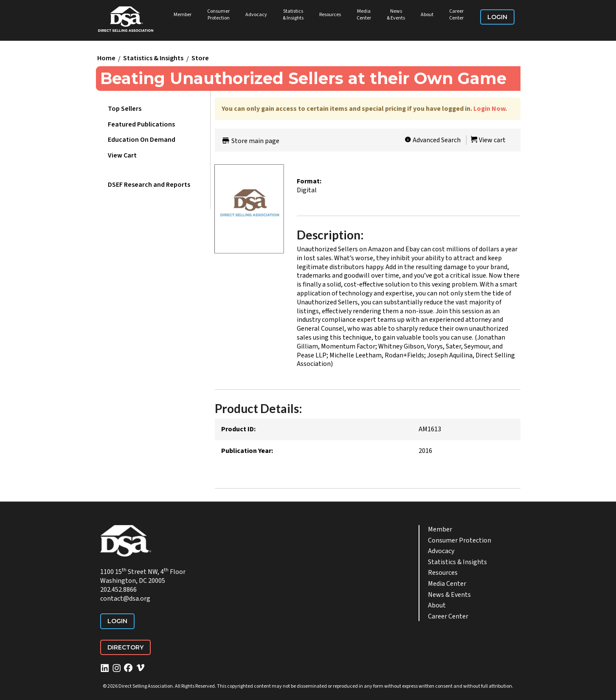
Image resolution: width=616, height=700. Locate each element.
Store (200, 59)
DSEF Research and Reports (149, 185)
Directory (125, 647)
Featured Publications (141, 124)
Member (183, 15)
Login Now (489, 109)
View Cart (122, 155)
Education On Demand (142, 140)
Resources (330, 15)
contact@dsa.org (125, 599)
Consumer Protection (218, 15)
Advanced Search (433, 140)
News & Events (396, 15)
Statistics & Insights (293, 15)
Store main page (250, 141)
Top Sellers (125, 109)
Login (497, 17)
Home (106, 59)
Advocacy (256, 15)
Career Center (456, 15)
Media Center (364, 15)
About (427, 15)
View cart (488, 140)
